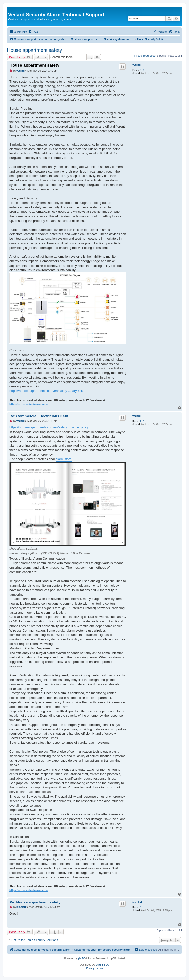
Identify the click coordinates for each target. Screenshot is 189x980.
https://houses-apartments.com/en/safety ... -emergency (49, 427)
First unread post (145, 56)
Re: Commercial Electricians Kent (39, 416)
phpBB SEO (102, 965)
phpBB (82, 958)
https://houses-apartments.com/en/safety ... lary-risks (47, 391)
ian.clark (137, 902)
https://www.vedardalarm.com (29, 404)
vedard (136, 65)
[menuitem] (33, 32)
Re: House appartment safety (35, 902)
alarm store (64, 459)
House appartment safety (34, 50)
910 (142, 70)
